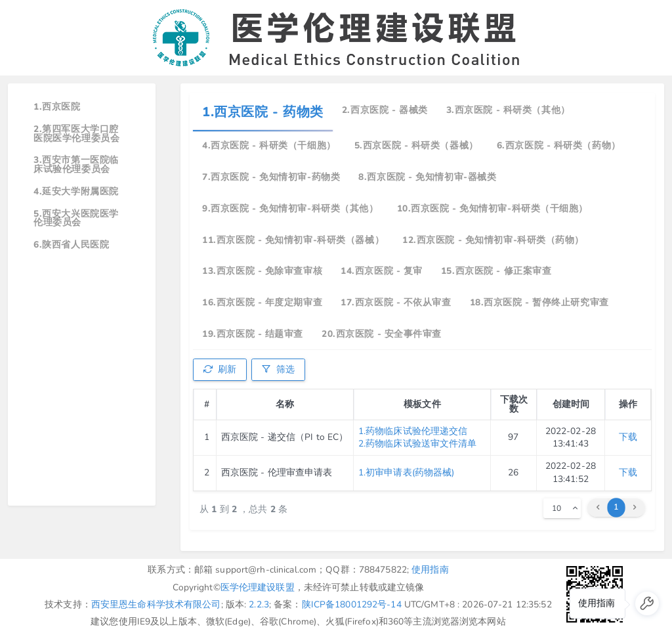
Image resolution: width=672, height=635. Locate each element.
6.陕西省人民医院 (71, 245)
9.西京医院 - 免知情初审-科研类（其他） (290, 208)
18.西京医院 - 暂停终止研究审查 (539, 302)
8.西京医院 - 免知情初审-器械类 (427, 177)
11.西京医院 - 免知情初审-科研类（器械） (293, 240)
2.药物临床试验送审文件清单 (418, 444)
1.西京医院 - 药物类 (263, 112)
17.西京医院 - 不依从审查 (396, 302)
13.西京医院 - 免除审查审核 (262, 271)
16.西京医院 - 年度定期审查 (262, 302)
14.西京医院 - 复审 (382, 271)
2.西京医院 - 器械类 (385, 110)
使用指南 (430, 570)
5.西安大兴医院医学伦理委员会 (76, 218)
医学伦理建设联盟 (258, 587)
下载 (628, 437)
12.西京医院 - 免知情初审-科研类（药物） (493, 240)
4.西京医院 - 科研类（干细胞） (269, 145)
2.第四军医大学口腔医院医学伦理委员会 (76, 134)
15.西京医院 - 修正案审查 (496, 271)
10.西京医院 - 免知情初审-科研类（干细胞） (493, 208)
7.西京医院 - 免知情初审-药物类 (271, 177)
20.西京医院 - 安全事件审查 (382, 334)
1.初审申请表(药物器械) (407, 472)
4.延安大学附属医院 (76, 191)
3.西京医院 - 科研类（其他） (508, 110)
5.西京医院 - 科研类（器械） (416, 145)
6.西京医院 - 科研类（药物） (559, 145)
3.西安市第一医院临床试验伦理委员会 (76, 164)
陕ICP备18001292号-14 (352, 604)
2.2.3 (259, 604)
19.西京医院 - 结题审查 (253, 334)
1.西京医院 (57, 107)
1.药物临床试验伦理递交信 (413, 431)
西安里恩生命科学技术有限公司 (156, 604)
